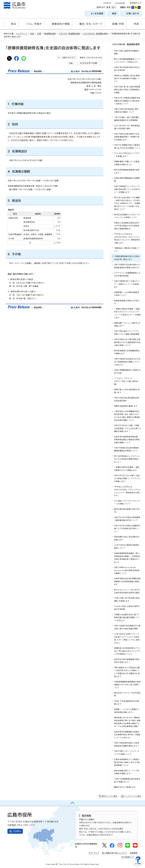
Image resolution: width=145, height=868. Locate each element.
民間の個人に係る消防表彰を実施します (127, 391)
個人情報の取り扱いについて (114, 853)
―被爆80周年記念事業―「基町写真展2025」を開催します (127, 469)
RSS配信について (130, 857)
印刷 (71, 63)
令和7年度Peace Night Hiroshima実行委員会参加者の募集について (127, 570)
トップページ (22, 34)
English (107, 3)
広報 (39, 34)
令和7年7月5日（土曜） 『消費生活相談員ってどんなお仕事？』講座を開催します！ (127, 428)
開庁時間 (87, 816)
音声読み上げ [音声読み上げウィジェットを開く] (136, 3)
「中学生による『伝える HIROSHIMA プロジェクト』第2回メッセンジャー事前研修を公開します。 (127, 238)
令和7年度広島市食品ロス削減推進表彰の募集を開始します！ (127, 744)
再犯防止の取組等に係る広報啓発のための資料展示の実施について (127, 79)
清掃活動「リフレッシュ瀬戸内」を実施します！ (127, 324)
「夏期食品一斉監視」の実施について (127, 249)
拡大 (114, 7)
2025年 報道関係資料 (70, 34)
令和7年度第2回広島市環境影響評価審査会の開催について (127, 449)
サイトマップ (94, 853)
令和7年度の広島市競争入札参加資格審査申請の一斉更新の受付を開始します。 (127, 137)
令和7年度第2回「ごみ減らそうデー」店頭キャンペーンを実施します (127, 284)
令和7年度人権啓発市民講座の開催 (127, 52)
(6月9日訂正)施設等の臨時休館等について (127, 546)
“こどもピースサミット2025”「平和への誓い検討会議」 (126, 381)
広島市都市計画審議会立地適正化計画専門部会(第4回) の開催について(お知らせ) (127, 735)
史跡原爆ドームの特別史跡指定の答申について (127, 294)
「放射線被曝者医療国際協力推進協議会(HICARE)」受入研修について (127, 685)
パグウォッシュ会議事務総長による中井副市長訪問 (127, 274)
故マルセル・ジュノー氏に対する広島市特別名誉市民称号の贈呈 (127, 591)
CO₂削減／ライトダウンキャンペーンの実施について (127, 502)
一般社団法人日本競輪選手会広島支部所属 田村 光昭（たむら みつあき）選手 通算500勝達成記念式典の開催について (127, 416)
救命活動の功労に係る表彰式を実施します (127, 538)
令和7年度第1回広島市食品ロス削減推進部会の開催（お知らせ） (127, 266)
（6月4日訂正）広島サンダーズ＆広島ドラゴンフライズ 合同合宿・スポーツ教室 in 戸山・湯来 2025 (127, 638)
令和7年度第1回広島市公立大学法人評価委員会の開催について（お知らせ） (127, 362)
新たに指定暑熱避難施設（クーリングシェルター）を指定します (127, 61)
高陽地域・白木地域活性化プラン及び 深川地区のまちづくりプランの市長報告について (127, 651)
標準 (108, 7)
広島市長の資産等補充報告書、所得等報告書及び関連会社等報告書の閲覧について (127, 440)
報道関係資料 (50, 34)
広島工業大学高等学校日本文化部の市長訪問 (127, 69)
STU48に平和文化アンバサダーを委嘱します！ (127, 155)
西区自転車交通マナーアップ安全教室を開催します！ (127, 772)
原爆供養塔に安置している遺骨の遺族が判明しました (127, 163)
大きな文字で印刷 (89, 63)
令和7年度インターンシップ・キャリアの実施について (127, 753)
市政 (32, 34)
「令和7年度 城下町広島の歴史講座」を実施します (127, 599)
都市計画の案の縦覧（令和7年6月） (127, 511)
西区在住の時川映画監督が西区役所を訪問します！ (127, 661)
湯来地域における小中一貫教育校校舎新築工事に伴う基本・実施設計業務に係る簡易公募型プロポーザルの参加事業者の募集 (127, 722)
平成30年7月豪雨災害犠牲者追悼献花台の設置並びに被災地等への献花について (127, 101)
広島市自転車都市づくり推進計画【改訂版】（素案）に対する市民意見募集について (127, 762)
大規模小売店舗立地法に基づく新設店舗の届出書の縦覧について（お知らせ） (127, 617)
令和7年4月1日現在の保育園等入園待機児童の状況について (127, 519)
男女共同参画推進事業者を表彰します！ (127, 171)
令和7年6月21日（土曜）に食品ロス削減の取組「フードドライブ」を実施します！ (127, 478)
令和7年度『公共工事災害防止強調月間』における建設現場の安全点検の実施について (127, 342)
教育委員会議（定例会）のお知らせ (127, 302)
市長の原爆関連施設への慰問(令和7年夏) (127, 371)
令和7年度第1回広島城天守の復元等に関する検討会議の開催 (127, 627)
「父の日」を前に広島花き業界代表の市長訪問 (127, 608)
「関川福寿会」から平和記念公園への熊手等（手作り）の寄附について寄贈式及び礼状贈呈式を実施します (127, 672)
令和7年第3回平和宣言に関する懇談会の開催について (127, 111)
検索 (114, 13)
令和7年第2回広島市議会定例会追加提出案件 (127, 399)
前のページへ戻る (110, 796)
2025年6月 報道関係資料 (96, 34)
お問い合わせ (133, 13)
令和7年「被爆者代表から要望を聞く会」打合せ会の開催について (127, 146)
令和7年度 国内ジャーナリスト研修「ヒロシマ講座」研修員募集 (127, 333)
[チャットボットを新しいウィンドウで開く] (138, 865)
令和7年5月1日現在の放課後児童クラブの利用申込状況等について (127, 529)
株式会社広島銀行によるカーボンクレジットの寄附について (127, 216)
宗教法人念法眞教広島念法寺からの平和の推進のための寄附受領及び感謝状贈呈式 (127, 226)
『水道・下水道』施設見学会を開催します (127, 703)
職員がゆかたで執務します (125, 787)
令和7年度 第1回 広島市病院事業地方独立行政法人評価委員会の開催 (127, 90)
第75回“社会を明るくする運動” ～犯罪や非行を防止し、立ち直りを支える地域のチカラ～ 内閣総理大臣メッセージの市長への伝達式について (127, 203)
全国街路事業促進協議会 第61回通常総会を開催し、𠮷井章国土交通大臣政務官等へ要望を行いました (127, 558)
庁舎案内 (17, 831)
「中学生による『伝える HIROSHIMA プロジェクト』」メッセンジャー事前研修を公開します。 (127, 491)
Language (120, 3)
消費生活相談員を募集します (126, 406)
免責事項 (134, 853)
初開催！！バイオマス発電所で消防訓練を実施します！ (127, 711)
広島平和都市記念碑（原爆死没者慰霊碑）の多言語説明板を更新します (127, 581)
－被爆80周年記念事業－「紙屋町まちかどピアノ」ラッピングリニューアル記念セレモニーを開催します (127, 313)
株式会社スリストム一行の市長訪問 (127, 694)
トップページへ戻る (133, 796)
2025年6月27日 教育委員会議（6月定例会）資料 (127, 127)
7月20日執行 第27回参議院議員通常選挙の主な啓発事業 (127, 119)
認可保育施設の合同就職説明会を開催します (127, 352)
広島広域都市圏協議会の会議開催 (127, 179)
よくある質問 (97, 13)
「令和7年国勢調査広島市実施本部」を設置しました (127, 780)
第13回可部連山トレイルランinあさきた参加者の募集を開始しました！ (127, 459)
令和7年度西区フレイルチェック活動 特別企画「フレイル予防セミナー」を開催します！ (127, 189)
